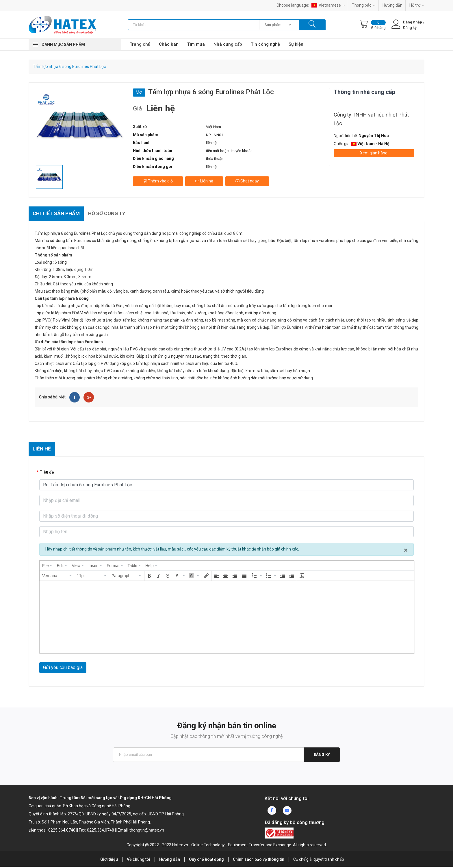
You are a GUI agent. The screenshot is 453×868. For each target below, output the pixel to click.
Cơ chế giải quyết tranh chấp (319, 860)
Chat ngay (248, 180)
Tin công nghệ (265, 44)
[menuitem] (47, 567)
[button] (57, 577)
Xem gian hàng (374, 153)
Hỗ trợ (417, 5)
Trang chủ (140, 44)
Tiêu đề (47, 473)
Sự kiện (296, 44)
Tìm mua (196, 44)
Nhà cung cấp (228, 44)
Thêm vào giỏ (158, 180)
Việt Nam (213, 127)
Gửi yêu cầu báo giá (63, 669)
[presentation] (47, 567)
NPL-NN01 (215, 135)
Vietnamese (328, 5)
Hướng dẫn (392, 5)
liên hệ (211, 143)
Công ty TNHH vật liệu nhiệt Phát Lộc (371, 119)
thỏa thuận (215, 159)
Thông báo (364, 5)
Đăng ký (322, 756)
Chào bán (169, 44)
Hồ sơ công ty (110, 214)
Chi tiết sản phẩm (57, 214)
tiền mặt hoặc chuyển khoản (229, 151)
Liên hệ (205, 180)
